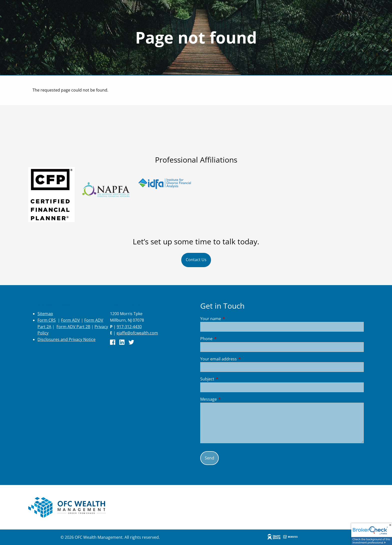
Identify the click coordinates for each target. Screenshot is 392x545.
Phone (226, 339)
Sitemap (45, 314)
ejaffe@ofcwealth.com (137, 333)
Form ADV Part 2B (73, 327)
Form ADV (70, 320)
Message (229, 399)
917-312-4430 (129, 327)
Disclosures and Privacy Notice (66, 339)
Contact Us (196, 260)
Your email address (239, 359)
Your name (231, 319)
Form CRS (47, 320)
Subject (227, 379)
